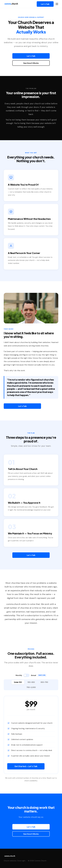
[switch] (26, 675)
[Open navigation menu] (57, 4)
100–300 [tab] (31, 682)
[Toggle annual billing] (31, 675)
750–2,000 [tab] (31, 687)
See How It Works (31, 63)
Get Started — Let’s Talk (26, 766)
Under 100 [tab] (18, 682)
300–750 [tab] (44, 682)
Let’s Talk (45, 4)
